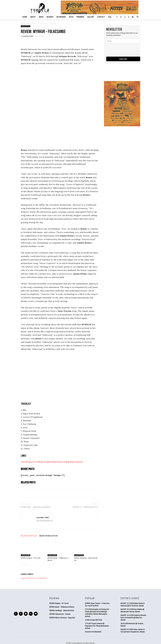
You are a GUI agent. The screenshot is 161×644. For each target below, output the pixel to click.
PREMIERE (80, 17)
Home (25, 17)
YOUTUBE (36, 462)
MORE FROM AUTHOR (48, 536)
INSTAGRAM (76, 462)
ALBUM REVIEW (31, 23)
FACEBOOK (48, 462)
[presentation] (123, 50)
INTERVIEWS (61, 17)
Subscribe (123, 59)
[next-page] (26, 565)
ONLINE (25, 462)
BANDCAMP (62, 462)
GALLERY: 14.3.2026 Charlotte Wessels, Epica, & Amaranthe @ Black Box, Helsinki (133, 618)
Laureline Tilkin (28, 36)
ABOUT (33, 17)
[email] (123, 41)
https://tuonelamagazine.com (45, 521)
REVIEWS (50, 17)
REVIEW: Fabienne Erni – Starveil (60, 614)
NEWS (41, 17)
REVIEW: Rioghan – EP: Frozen (31, 558)
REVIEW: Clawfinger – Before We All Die (62, 610)
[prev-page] (22, 565)
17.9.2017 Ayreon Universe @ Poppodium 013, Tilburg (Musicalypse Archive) (97, 626)
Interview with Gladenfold (93, 632)
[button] (138, 17)
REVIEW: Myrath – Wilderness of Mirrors (62, 607)
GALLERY (91, 17)
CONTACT (101, 17)
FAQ (110, 17)
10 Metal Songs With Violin (94, 620)
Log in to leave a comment (34, 578)
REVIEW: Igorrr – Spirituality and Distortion (36, 507)
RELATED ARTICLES (29, 536)
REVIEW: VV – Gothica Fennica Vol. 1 (86, 507)
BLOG (71, 17)
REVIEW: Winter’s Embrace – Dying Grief (62, 618)
